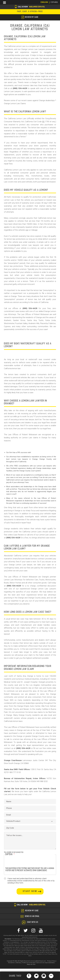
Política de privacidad (29, 963)
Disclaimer (11, 963)
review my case (30, 17)
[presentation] (23, 863)
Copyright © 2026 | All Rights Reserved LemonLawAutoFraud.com (26, 961)
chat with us (33, 922)
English (44, 2)
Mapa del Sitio (31, 964)
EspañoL (55, 2)
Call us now (30, 7)
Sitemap (18, 963)
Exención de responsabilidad (45, 963)
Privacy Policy (51, 961)
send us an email (32, 916)
